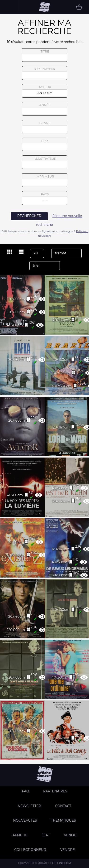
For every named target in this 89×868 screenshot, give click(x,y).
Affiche (20, 835)
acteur (45, 91)
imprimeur (45, 180)
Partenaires (55, 791)
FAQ (25, 791)
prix (45, 145)
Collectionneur (30, 850)
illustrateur (45, 162)
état (46, 835)
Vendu (70, 835)
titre (45, 55)
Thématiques (63, 820)
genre (45, 127)
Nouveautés (25, 820)
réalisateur (45, 73)
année (45, 109)
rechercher (29, 216)
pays (45, 199)
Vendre (68, 850)
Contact (63, 806)
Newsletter (29, 806)
